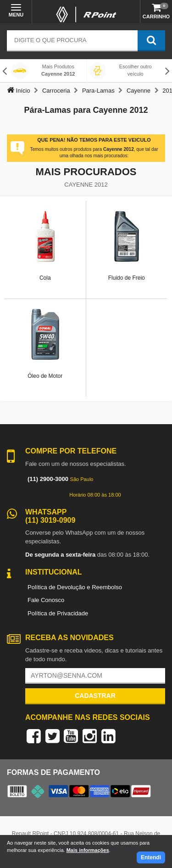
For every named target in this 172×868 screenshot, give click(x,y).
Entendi (151, 857)
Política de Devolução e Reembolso (75, 587)
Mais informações (88, 850)
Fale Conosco (46, 600)
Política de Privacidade (58, 613)
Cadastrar (95, 696)
